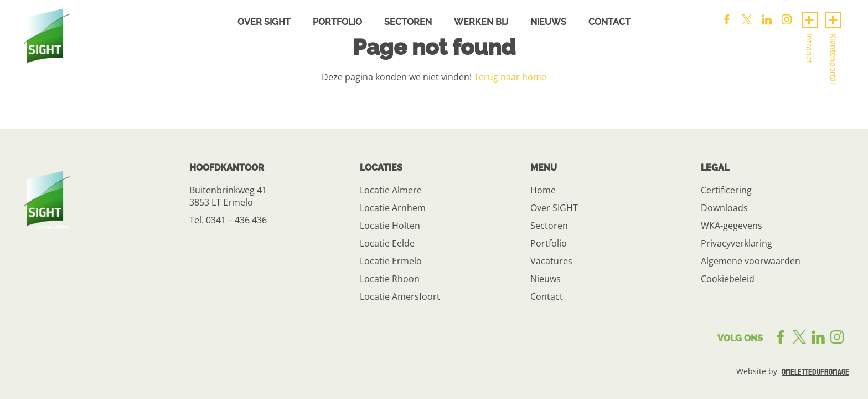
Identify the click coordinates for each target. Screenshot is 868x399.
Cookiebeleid (728, 279)
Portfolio (337, 22)
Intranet (810, 48)
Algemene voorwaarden (751, 261)
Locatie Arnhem (393, 208)
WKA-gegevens (732, 226)
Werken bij (481, 22)
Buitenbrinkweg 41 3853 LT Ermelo (228, 196)
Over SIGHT (554, 208)
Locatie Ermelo (391, 261)
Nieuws (548, 22)
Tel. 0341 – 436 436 (228, 220)
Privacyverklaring (737, 243)
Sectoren (408, 22)
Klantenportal (833, 59)
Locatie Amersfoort (400, 296)
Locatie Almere (391, 190)
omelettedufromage (815, 372)
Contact (609, 22)
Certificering (726, 190)
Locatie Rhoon (390, 279)
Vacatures (551, 261)
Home (543, 190)
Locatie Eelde (387, 243)
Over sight (264, 22)
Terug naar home (510, 77)
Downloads (724, 208)
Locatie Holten (390, 226)
